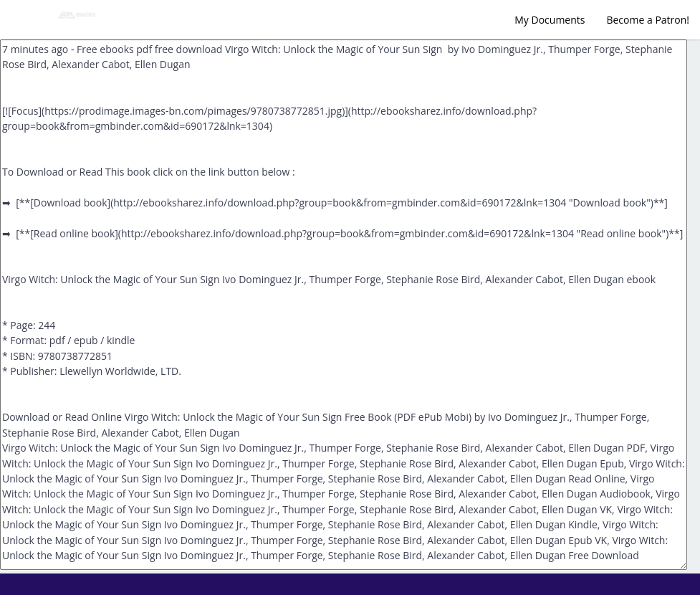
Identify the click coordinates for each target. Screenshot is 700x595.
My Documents (550, 20)
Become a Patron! (648, 20)
